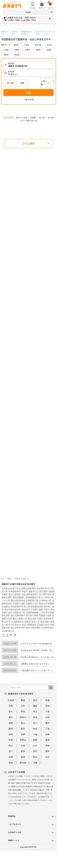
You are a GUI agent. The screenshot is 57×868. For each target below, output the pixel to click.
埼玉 (35, 711)
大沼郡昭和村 (17, 622)
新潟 (35, 717)
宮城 (47, 700)
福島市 (32, 591)
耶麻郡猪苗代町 (33, 597)
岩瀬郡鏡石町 (32, 600)
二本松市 (43, 613)
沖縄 (35, 763)
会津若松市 (42, 588)
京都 (23, 734)
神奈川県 (38, 45)
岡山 (11, 746)
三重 (47, 729)
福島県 (9, 579)
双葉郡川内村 (32, 603)
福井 (47, 723)
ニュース (9, 635)
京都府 (17, 50)
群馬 (23, 711)
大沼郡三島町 (37, 610)
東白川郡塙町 (15, 594)
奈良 (11, 740)
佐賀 (11, 757)
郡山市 (27, 606)
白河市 (7, 622)
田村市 (18, 625)
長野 (11, 723)
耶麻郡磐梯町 (15, 591)
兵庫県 (28, 50)
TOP (3, 579)
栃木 (11, 711)
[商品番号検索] (28, 688)
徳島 (47, 746)
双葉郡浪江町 (19, 613)
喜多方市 (43, 603)
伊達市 (25, 591)
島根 (47, 740)
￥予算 (43, 83)
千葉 (47, 711)
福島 (35, 706)
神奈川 (23, 717)
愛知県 (6, 55)
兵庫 (47, 734)
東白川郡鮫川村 (20, 619)
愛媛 (23, 751)
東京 (11, 717)
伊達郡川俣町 (19, 603)
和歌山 (23, 740)
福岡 (47, 751)
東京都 (16, 45)
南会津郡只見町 (47, 622)
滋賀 (11, 734)
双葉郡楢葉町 (32, 613)
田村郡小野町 (32, 615)
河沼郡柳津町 (47, 628)
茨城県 (49, 50)
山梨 (47, 717)
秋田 (11, 706)
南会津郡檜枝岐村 (30, 594)
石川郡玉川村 (8, 625)
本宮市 (47, 610)
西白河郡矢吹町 (18, 628)
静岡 (11, 729)
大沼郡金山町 (45, 600)
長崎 (23, 757)
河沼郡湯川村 (8, 631)
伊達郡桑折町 (17, 606)
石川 (35, 723)
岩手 (35, 700)
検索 (29, 93)
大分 (47, 757)
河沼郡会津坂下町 (10, 588)
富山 (23, 723)
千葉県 (6, 50)
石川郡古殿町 (42, 591)
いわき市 (6, 600)
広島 (23, 746)
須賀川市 (35, 622)
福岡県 (38, 50)
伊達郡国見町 (37, 606)
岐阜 (35, 729)
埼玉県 (49, 45)
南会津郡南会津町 (13, 610)
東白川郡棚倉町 (29, 625)
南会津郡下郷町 (35, 619)
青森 (23, 700)
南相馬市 (26, 610)
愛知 (23, 729)
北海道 (11, 700)
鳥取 (35, 740)
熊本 (35, 757)
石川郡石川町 (47, 597)
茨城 (47, 706)
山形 (23, 706)
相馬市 (27, 622)
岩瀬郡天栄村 (43, 625)
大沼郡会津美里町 (27, 588)
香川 (11, 751)
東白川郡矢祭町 (33, 628)
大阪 (35, 734)
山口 (35, 746)
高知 (35, 751)
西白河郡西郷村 (18, 615)
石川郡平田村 (45, 594)
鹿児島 (23, 763)
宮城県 (17, 55)
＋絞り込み (29, 99)
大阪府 (26, 45)
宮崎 (11, 763)
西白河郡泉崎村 (18, 600)
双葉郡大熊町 (45, 615)
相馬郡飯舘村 (19, 597)
